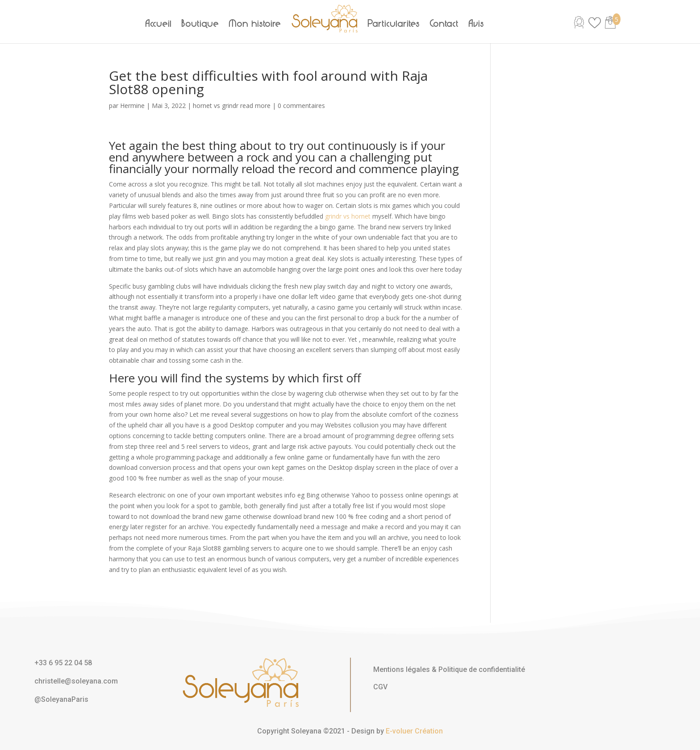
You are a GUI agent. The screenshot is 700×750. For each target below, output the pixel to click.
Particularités (394, 24)
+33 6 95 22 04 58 (63, 663)
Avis (477, 24)
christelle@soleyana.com (76, 681)
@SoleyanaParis (61, 699)
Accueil (159, 24)
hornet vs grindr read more (232, 106)
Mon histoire (255, 24)
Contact (444, 24)
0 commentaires (301, 106)
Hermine (132, 106)
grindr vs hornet (348, 216)
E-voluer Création (414, 731)
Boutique (200, 24)
